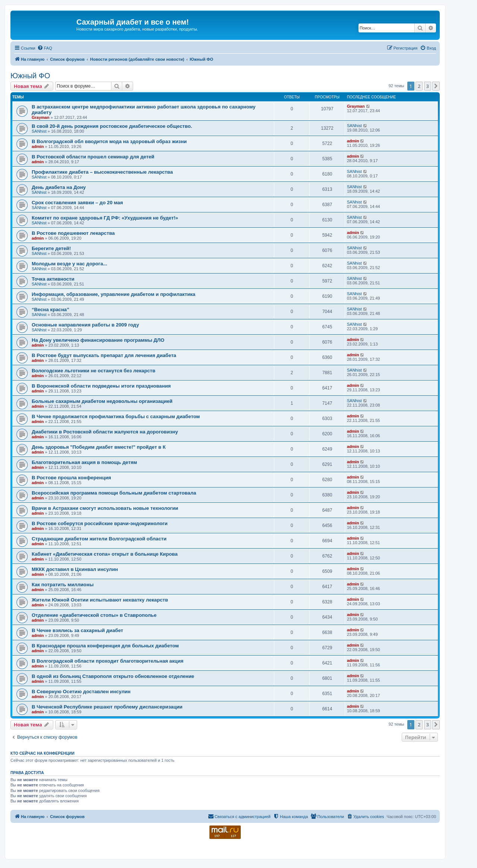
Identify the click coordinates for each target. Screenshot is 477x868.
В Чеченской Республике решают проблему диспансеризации (107, 707)
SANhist (39, 131)
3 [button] (428, 86)
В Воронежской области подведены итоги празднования (101, 386)
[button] (436, 86)
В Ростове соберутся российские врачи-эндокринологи (100, 523)
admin (38, 146)
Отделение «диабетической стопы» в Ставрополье (94, 615)
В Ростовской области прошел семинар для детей (93, 157)
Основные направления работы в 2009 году (85, 325)
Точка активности (53, 279)
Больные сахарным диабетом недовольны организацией (102, 401)
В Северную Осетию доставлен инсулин (81, 692)
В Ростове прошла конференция (71, 478)
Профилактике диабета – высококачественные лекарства (102, 172)
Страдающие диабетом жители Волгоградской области (99, 539)
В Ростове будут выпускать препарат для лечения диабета (104, 355)
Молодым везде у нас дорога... (70, 264)
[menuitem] (45, 48)
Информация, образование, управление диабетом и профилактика (113, 294)
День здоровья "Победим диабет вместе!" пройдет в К (99, 447)
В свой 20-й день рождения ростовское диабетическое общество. (112, 126)
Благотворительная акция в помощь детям (84, 462)
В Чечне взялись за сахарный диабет (78, 630)
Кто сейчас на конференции (42, 753)
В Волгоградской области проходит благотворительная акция (108, 661)
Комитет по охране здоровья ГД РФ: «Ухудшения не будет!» (105, 218)
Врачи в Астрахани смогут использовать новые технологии (105, 508)
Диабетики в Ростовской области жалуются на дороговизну (105, 432)
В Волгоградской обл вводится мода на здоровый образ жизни (109, 141)
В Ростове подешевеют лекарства (73, 233)
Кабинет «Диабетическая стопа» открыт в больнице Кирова (105, 554)
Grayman (41, 117)
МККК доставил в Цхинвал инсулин (75, 569)
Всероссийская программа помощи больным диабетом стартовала (114, 493)
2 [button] (419, 86)
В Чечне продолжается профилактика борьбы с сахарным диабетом (116, 416)
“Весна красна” (50, 310)
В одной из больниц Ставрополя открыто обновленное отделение (113, 676)
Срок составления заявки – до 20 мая (77, 203)
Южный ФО (30, 76)
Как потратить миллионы (63, 585)
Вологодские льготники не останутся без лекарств (94, 371)
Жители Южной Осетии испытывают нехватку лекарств (100, 600)
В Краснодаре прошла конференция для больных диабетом (105, 646)
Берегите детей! (51, 248)
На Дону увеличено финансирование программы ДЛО (98, 340)
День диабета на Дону (59, 187)
